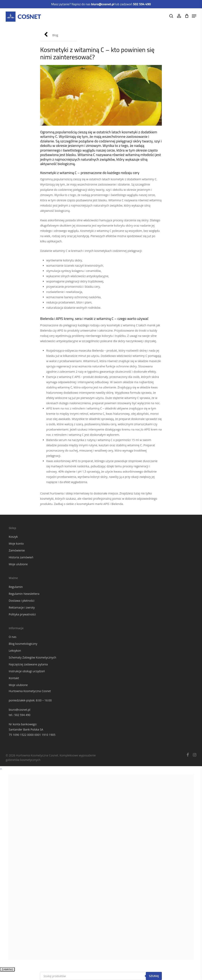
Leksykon (15, 651)
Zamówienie (17, 550)
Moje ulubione (18, 564)
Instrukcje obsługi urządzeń (27, 671)
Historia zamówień (21, 557)
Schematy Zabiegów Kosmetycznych (32, 657)
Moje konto (16, 544)
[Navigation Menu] (194, 16)
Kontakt (14, 678)
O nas (13, 637)
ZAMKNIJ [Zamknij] (7, 969)
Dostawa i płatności (21, 601)
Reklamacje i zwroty (22, 607)
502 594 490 (22, 715)
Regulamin (16, 587)
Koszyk (13, 537)
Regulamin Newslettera (24, 594)
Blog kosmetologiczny (23, 644)
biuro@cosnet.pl (19, 710)
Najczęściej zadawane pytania (28, 664)
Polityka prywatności (22, 614)
